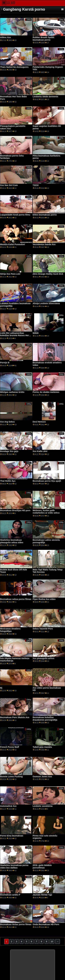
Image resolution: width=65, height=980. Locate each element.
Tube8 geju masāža (42, 747)
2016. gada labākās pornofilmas (42, 866)
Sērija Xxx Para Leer (10, 274)
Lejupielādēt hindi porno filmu (15, 215)
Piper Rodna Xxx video (44, 599)
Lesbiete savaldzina (43, 806)
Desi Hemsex (39, 422)
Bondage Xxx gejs (9, 451)
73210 (36, 185)
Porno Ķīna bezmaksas (12, 836)
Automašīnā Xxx (8, 806)
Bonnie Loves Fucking (11, 777)
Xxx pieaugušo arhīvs (44, 658)
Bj (1, 688)
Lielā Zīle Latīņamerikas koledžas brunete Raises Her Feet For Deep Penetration (15, 335)
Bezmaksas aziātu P (10, 895)
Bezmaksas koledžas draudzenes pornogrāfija (45, 719)
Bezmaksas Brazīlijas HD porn (15, 510)
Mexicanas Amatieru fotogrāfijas (10, 630)
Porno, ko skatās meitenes (46, 392)
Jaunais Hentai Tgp (42, 895)
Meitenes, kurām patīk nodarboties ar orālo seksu (46, 512)
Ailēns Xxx (6, 37)
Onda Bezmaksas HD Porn (46, 924)
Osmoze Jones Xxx (42, 777)
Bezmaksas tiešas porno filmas (16, 924)
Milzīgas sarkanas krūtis (12, 392)
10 (52, 941)
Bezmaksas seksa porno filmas (16, 599)
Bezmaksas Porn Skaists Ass (15, 717)
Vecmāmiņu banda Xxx (44, 244)
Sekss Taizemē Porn (43, 629)
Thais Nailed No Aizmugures (14, 67)
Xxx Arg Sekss (7, 422)
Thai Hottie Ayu (8, 481)
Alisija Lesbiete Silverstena (46, 303)
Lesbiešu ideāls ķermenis (45, 97)
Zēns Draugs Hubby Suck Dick (48, 274)
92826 (36, 333)
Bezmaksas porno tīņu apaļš (47, 481)
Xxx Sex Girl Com (9, 185)
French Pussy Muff (10, 747)
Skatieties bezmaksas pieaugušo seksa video (12, 541)
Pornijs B (5, 363)
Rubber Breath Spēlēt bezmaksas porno (44, 39)
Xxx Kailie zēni (40, 451)
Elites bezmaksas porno (45, 215)
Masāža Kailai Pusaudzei (12, 244)
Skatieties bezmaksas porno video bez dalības (14, 866)
